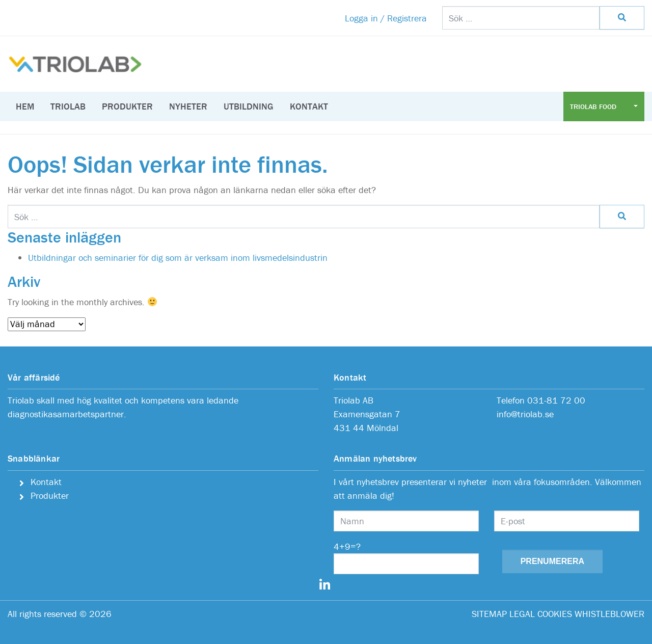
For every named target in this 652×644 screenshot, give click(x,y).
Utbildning (249, 106)
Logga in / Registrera (386, 18)
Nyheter (188, 106)
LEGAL (522, 614)
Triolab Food (594, 106)
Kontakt (309, 106)
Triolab (68, 106)
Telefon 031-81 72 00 (541, 400)
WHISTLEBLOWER (609, 614)
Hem (25, 106)
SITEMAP (489, 614)
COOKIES (555, 614)
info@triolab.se (525, 414)
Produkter (127, 106)
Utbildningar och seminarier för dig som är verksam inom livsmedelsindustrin (178, 258)
